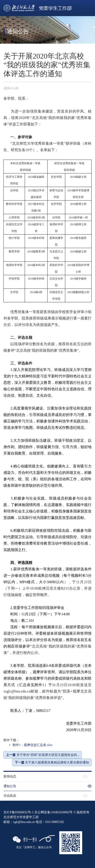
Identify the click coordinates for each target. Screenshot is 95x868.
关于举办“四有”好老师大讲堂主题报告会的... (43, 755)
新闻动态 (10, 776)
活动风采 (10, 796)
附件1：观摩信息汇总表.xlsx (33, 745)
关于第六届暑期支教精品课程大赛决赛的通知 (52, 762)
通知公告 (10, 786)
